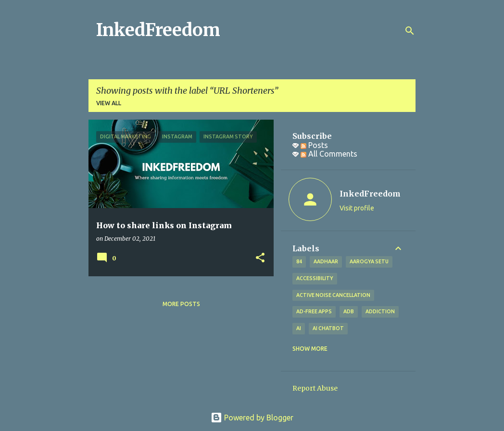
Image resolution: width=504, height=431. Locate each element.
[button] (260, 258)
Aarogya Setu (369, 261)
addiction (380, 311)
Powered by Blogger (252, 418)
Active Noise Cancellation (333, 295)
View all (109, 103)
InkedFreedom (158, 30)
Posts (314, 145)
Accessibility (315, 278)
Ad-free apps (314, 311)
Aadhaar (326, 261)
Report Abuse (315, 388)
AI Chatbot (328, 328)
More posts (181, 304)
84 (299, 261)
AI (299, 328)
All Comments (329, 154)
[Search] (410, 31)
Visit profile (357, 208)
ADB (349, 311)
